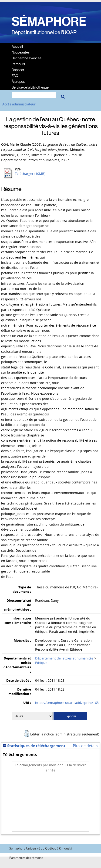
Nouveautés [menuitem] (21, 52)
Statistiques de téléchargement (34, 746)
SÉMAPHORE (49, 22)
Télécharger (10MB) (30, 174)
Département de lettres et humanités (64, 658)
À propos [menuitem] (18, 81)
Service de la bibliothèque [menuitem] (30, 87)
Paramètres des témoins (26, 858)
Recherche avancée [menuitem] (27, 58)
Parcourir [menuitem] (19, 64)
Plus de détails (86, 746)
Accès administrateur (19, 104)
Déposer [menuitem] (18, 70)
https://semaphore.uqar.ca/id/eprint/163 (67, 703)
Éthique (41, 663)
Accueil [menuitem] (17, 46)
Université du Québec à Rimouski (49, 848)
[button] (27, 734)
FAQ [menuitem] (15, 75)
